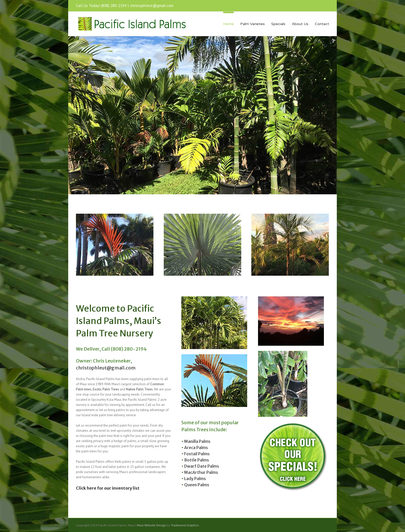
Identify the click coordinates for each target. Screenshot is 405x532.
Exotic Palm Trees (106, 389)
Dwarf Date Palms (202, 466)
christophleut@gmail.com (152, 6)
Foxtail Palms (197, 454)
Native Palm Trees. (140, 389)
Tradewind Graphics (185, 525)
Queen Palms (197, 485)
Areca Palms (196, 448)
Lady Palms (195, 479)
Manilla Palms (197, 441)
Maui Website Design (151, 525)
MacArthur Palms (201, 472)
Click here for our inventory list (108, 488)
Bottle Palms (197, 460)
